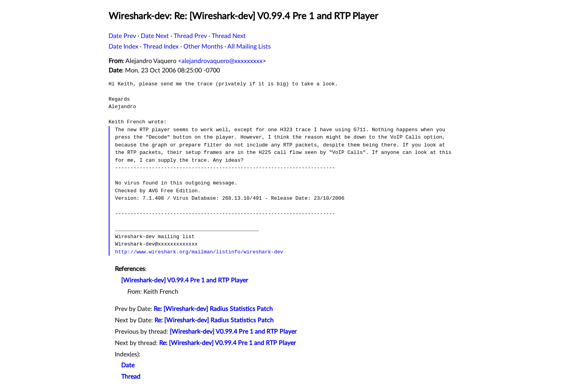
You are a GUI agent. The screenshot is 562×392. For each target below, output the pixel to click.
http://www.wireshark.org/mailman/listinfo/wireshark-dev (199, 252)
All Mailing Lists (249, 47)
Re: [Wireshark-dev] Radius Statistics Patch (213, 309)
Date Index (123, 47)
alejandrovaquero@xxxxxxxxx (222, 61)
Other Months (203, 47)
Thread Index (161, 47)
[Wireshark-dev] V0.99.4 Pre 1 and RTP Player (185, 280)
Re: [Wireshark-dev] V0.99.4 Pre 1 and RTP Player (228, 343)
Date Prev (122, 36)
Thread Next (229, 36)
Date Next (155, 36)
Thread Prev (190, 36)
